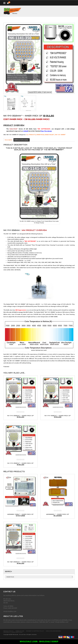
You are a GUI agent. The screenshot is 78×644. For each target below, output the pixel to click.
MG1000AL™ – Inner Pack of (58, 515)
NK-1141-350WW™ (60, 135)
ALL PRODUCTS (31, 135)
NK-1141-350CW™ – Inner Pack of (58, 416)
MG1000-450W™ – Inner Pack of (20, 515)
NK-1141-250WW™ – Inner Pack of (20, 416)
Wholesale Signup (49, 642)
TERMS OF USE (20, 631)
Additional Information (21, 140)
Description (8, 140)
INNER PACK (40, 135)
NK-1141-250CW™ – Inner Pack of (20, 464)
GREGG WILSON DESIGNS (53, 631)
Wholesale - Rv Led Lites (19, 635)
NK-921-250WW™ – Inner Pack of (20, 563)
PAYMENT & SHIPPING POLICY (35, 631)
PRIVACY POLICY (8, 631)
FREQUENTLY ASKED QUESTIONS (13, 632)
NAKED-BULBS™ (50, 135)
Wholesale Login (29, 642)
